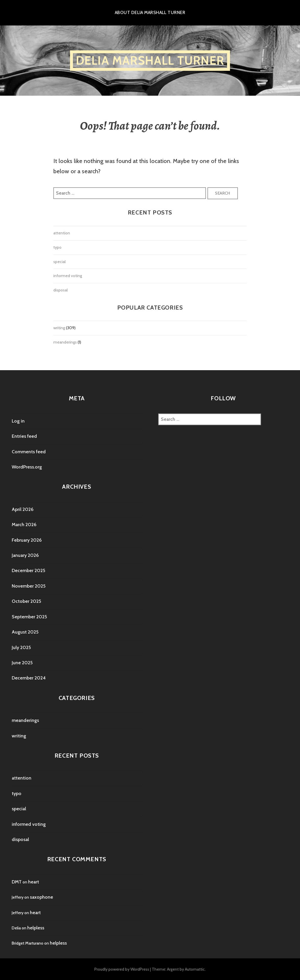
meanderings (65, 342)
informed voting (68, 276)
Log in (18, 421)
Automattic (195, 969)
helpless (36, 928)
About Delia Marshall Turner (150, 13)
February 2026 (27, 540)
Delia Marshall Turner (150, 60)
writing (59, 328)
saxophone (41, 897)
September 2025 (29, 617)
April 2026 (23, 509)
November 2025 (29, 586)
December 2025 (28, 570)
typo (57, 247)
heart (34, 882)
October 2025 (26, 601)
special (59, 262)
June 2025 (22, 663)
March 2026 (24, 525)
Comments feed (29, 452)
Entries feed (24, 436)
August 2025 (25, 632)
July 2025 (21, 647)
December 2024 (29, 678)
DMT (17, 882)
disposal (60, 290)
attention (62, 233)
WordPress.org (27, 467)
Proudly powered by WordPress (122, 969)
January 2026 (25, 555)
